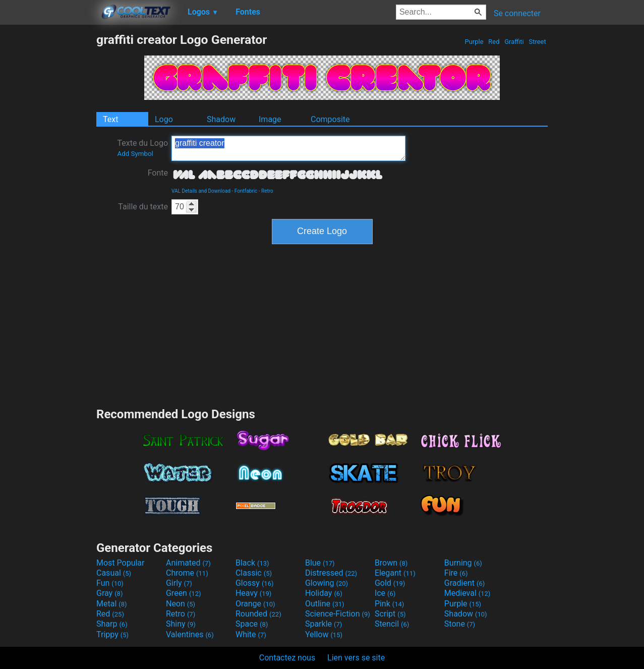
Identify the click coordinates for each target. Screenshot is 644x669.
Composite (330, 119)
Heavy (253, 593)
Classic (254, 573)
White (251, 634)
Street (537, 42)
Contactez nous (287, 658)
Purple (474, 42)
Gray (109, 593)
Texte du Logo (142, 148)
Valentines (190, 634)
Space (252, 624)
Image (270, 119)
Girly (179, 583)
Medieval (467, 593)
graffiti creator (288, 148)
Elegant (395, 573)
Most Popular (121, 563)
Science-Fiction (338, 614)
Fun (110, 583)
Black (252, 563)
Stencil (392, 624)
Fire (456, 573)
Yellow (324, 634)
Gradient (464, 583)
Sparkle (324, 624)
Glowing (327, 583)
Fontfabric (246, 191)
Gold (390, 583)
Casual (114, 573)
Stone (460, 624)
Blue (320, 563)
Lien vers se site (356, 658)
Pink (390, 604)
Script (390, 614)
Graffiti (514, 42)
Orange (255, 604)
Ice (385, 593)
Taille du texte (143, 207)
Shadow (221, 119)
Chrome (187, 573)
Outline (325, 604)
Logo (164, 119)
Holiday (324, 593)
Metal (112, 604)
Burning (463, 563)
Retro (267, 191)
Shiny (181, 624)
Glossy (255, 583)
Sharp (112, 624)
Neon (181, 604)
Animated (188, 563)
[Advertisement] (48, 184)
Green (184, 593)
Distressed (331, 573)
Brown (391, 563)
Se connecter (517, 13)
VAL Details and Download (201, 191)
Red (494, 42)
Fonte (158, 173)
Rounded (258, 614)
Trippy (112, 634)
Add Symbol (135, 154)
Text (110, 119)
